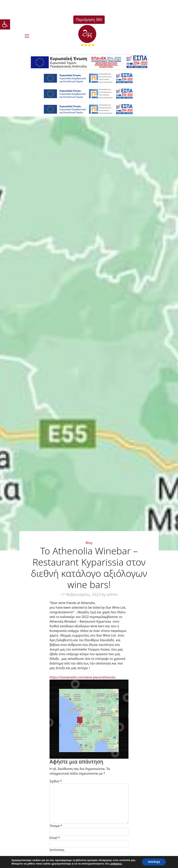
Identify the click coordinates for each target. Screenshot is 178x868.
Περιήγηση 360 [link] (89, 19)
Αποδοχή (154, 862)
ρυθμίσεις (116, 864)
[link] (5, 24)
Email (55, 838)
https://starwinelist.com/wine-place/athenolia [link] (83, 677)
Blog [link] (89, 543)
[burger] (27, 36)
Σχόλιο (56, 781)
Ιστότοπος (57, 850)
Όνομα (56, 826)
